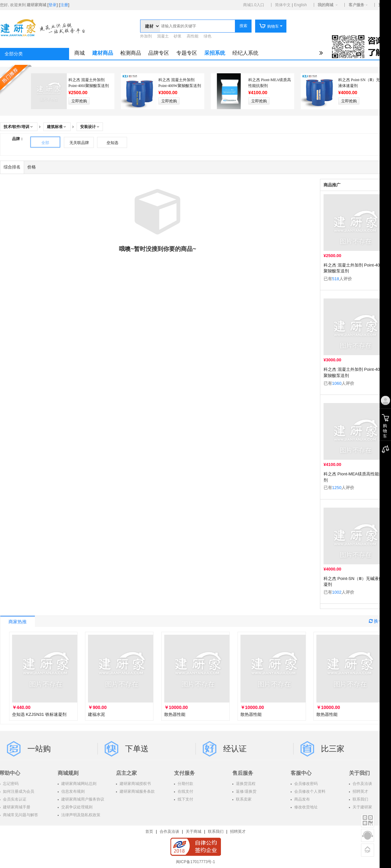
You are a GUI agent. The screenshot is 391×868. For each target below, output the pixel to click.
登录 (52, 5)
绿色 (208, 36)
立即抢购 (79, 101)
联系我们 (216, 832)
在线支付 (185, 791)
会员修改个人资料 (309, 791)
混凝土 (163, 36)
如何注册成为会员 (18, 791)
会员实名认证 (14, 799)
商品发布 (302, 799)
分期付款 (185, 784)
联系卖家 (243, 799)
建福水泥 (96, 714)
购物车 (269, 26)
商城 (80, 53)
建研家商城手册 (16, 807)
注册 (64, 5)
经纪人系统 (245, 53)
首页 (149, 832)
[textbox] (197, 26)
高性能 (193, 36)
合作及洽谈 (169, 832)
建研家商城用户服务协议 (82, 799)
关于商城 (194, 832)
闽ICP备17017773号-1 (195, 862)
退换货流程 (245, 784)
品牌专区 (159, 53)
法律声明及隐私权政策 (80, 815)
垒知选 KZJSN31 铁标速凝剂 (39, 714)
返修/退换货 (246, 791)
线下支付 (185, 799)
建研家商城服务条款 (137, 791)
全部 (45, 143)
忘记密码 (10, 784)
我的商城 (326, 5)
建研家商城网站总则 (78, 784)
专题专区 (187, 53)
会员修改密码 (305, 784)
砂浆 (178, 36)
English (300, 5)
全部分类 (14, 54)
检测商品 (131, 53)
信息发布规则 (72, 791)
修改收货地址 (305, 807)
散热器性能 (175, 714)
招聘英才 (238, 832)
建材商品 (103, 53)
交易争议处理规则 (76, 807)
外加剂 (146, 36)
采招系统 (215, 53)
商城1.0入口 (254, 5)
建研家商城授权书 (135, 784)
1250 (337, 488)
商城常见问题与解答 (20, 815)
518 (336, 279)
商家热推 (18, 622)
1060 (337, 383)
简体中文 (283, 5)
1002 (337, 592)
